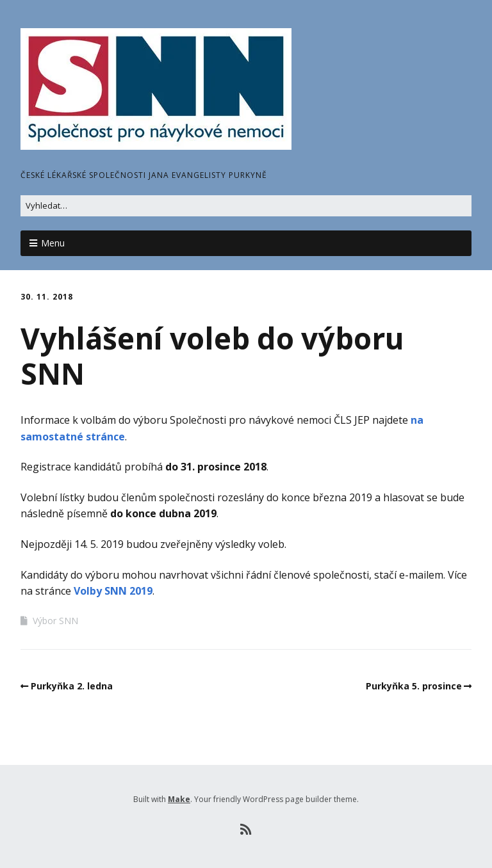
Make (179, 799)
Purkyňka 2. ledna (72, 686)
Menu (53, 243)
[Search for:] (246, 206)
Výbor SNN (55, 621)
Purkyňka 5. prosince (414, 686)
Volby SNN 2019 (113, 591)
